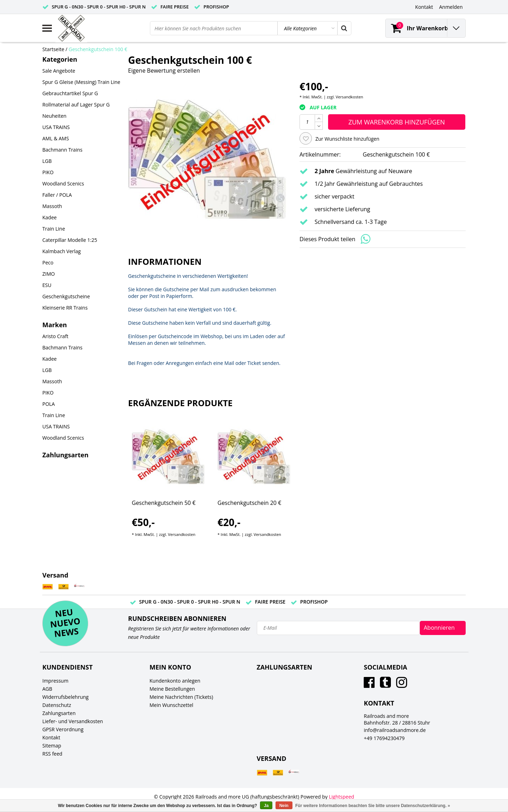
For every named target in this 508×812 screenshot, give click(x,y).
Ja (266, 806)
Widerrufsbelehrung (65, 697)
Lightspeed (341, 797)
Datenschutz (57, 705)
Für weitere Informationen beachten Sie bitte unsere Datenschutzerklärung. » (373, 806)
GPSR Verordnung (63, 729)
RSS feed (52, 754)
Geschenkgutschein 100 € (98, 49)
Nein (284, 806)
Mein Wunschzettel (171, 705)
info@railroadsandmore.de (395, 730)
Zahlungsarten (59, 713)
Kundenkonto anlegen (175, 681)
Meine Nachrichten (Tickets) (181, 697)
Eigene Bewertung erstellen (164, 71)
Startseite (53, 49)
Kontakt (51, 737)
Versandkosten (350, 97)
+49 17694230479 (384, 738)
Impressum (55, 681)
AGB (47, 689)
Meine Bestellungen (172, 689)
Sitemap (52, 746)
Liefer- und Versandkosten (73, 721)
